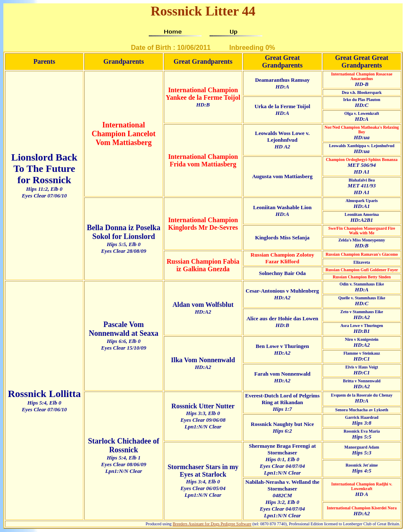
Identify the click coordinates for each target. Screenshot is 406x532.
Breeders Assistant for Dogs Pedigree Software (212, 524)
